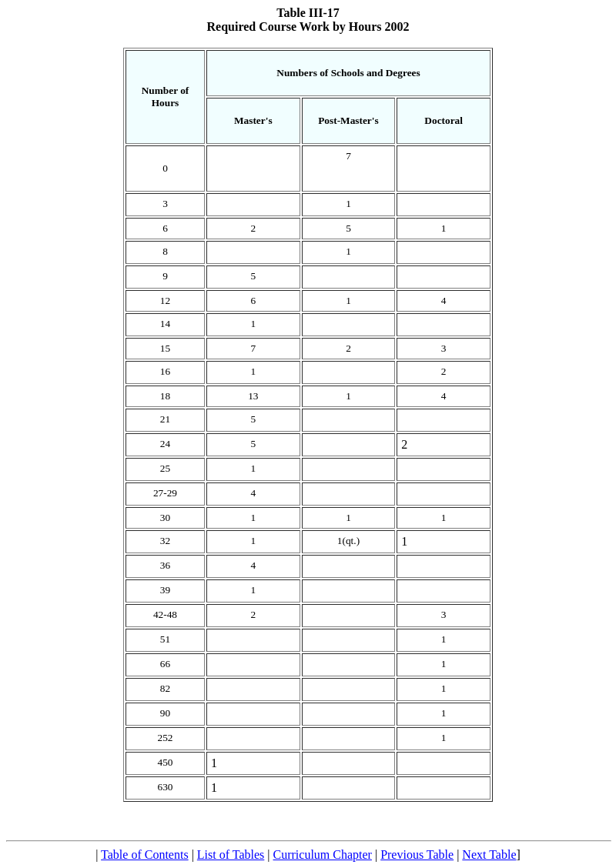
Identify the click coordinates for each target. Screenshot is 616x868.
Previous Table (417, 855)
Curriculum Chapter (323, 855)
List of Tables (231, 855)
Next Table (489, 855)
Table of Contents (145, 855)
